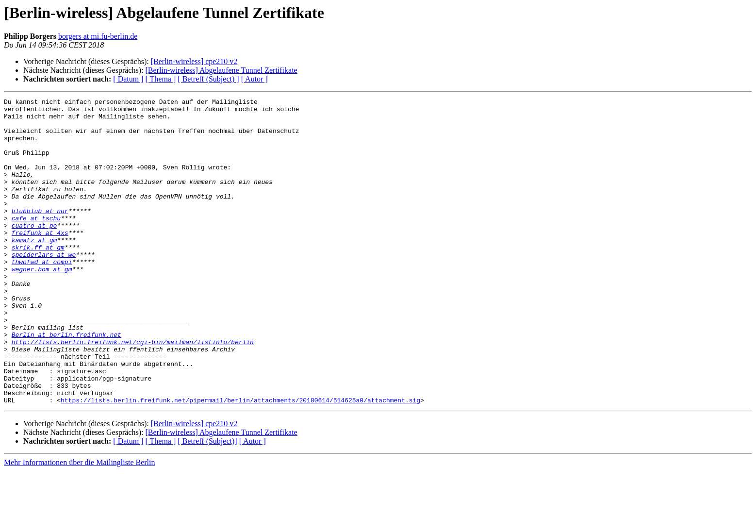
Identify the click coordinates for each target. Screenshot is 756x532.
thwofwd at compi (42, 295)
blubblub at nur (40, 234)
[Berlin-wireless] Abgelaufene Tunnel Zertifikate (221, 70)
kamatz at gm (34, 269)
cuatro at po (34, 251)
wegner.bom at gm (42, 304)
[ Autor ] (255, 79)
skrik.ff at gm (38, 278)
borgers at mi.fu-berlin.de (98, 36)
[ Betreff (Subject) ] (208, 79)
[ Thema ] (161, 79)
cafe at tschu (36, 243)
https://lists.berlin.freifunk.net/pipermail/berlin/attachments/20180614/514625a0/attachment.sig (240, 461)
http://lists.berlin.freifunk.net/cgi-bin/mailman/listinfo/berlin (133, 391)
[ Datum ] (128, 79)
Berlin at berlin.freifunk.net (66, 382)
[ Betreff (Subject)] (207, 502)
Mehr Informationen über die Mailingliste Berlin (79, 524)
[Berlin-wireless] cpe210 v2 (194, 61)
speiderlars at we (44, 286)
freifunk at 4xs (40, 260)
